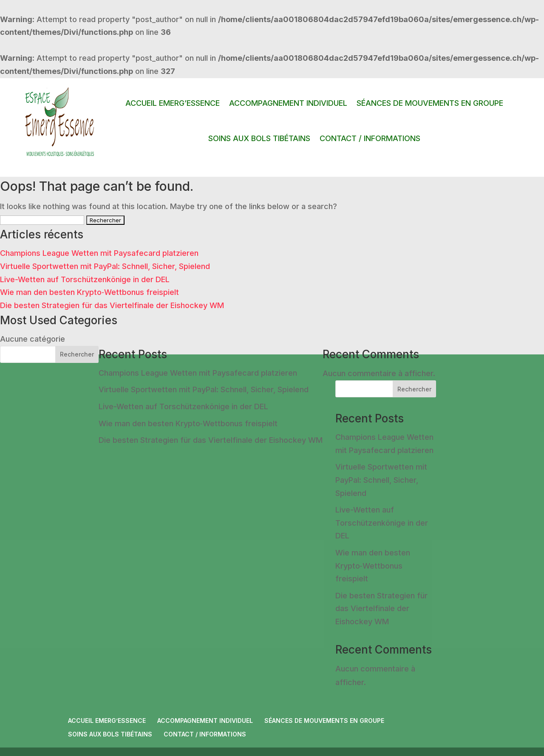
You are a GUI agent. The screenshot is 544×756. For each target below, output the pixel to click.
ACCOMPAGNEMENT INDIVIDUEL (288, 103)
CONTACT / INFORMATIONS (370, 138)
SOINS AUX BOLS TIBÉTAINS (259, 138)
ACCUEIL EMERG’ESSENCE (173, 103)
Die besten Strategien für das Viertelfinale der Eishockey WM (112, 305)
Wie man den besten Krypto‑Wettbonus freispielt (89, 292)
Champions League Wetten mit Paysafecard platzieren (99, 253)
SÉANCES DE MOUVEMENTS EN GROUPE (430, 103)
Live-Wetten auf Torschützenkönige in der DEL (85, 279)
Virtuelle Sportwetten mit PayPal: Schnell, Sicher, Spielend (105, 266)
